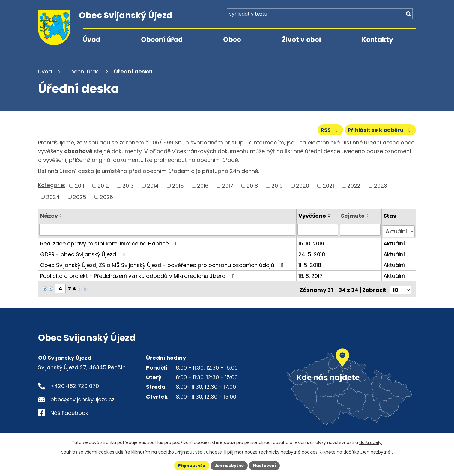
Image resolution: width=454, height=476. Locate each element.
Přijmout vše (190, 465)
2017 (228, 185)
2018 (252, 185)
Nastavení (267, 465)
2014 (153, 185)
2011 (79, 185)
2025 (80, 196)
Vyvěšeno (313, 215)
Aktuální (394, 241)
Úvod (91, 40)
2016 (203, 185)
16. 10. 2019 (312, 241)
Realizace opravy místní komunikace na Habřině (110, 241)
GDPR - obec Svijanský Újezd (84, 252)
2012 (103, 185)
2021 (328, 185)
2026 (106, 196)
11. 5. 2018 (310, 263)
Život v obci (301, 40)
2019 (277, 185)
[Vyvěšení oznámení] (318, 229)
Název (49, 215)
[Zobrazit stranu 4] (60, 286)
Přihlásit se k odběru (379, 129)
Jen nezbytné (229, 465)
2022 (354, 185)
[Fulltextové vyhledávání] (382, 17)
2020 (303, 185)
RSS (327, 129)
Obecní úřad (162, 40)
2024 (53, 196)
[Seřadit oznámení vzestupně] (61, 214)
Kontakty (377, 40)
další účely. (371, 442)
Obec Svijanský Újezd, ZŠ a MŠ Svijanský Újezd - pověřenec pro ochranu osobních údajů (163, 263)
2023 (381, 185)
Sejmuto (353, 215)
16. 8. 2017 (311, 274)
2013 (128, 185)
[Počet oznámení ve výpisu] (401, 286)
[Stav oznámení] (399, 229)
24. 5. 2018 (312, 252)
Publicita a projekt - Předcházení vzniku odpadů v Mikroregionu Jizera (138, 274)
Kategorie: (52, 185)
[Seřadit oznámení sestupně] (61, 216)
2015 (178, 185)
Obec (232, 40)
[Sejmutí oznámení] (360, 229)
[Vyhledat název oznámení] (168, 229)
